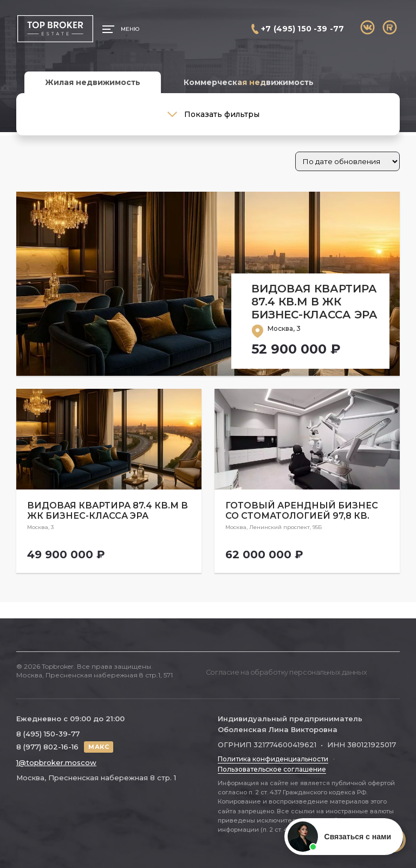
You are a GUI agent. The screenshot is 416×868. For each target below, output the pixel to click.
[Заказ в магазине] (347, 161)
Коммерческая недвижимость (249, 82)
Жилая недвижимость (93, 82)
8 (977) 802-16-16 (47, 744)
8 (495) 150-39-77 (48, 730)
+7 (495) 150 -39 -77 (303, 29)
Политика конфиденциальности (273, 756)
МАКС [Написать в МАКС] (99, 743)
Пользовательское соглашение (272, 766)
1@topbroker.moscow (56, 760)
